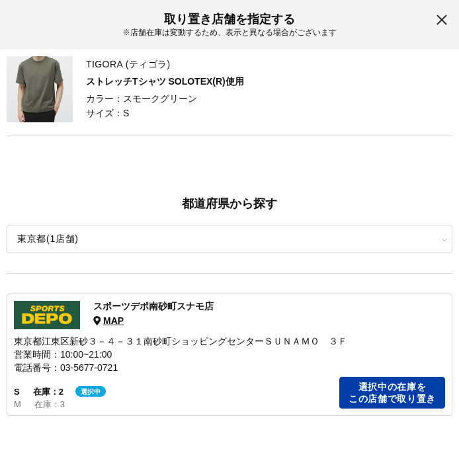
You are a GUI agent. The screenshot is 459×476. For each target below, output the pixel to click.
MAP (113, 321)
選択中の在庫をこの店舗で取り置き (392, 393)
